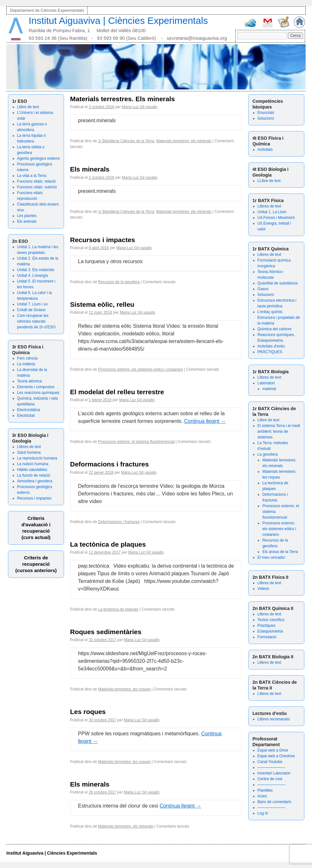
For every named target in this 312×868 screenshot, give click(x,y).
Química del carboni (275, 329)
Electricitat (26, 416)
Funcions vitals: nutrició (37, 187)
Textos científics (271, 620)
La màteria (26, 364)
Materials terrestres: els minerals (184, 141)
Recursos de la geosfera (119, 282)
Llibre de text (28, 107)
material (269, 389)
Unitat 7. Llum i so (32, 304)
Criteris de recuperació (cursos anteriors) (36, 564)
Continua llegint (205, 421)
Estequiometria (270, 631)
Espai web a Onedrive (276, 756)
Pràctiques (267, 626)
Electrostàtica (29, 410)
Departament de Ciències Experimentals (47, 10)
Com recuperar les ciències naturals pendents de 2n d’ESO (36, 321)
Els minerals (90, 169)
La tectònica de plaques (108, 544)
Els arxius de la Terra (280, 552)
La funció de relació (34, 475)
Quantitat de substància (278, 283)
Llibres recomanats (274, 719)
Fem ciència (28, 358)
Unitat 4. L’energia (33, 276)
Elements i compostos (36, 387)
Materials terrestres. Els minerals (122, 99)
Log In (263, 813)
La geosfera (268, 454)
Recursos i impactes (34, 498)
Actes (262, 796)
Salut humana (29, 452)
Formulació (267, 637)
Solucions (266, 118)
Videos (263, 589)
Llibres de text (29, 447)
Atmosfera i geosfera (35, 481)
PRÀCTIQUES (270, 352)
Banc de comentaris (274, 802)
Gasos (263, 289)
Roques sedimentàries (106, 632)
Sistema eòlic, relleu (102, 304)
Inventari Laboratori (274, 773)
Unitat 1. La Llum (272, 212)
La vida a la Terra (32, 176)
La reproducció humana (37, 458)
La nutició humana (33, 464)
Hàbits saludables (32, 470)
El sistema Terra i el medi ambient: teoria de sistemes (279, 431)
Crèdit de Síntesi (31, 310)
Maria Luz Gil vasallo (140, 107)
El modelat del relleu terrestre (117, 392)
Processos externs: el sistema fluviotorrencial (136, 442)
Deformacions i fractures (109, 464)
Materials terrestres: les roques (124, 689)
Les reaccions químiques (38, 393)
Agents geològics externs (39, 158)
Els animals (27, 221)
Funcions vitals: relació (36, 181)
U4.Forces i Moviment (276, 218)
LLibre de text (269, 181)
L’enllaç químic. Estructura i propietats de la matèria (279, 318)
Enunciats (266, 113)
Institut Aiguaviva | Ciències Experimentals (118, 21)
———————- (272, 767)
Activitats (265, 150)
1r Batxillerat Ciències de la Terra (126, 141)
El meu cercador (271, 557)
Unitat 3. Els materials (36, 270)
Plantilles (265, 790)
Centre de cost (270, 779)
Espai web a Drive (273, 750)
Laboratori (266, 383)
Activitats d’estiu (271, 346)
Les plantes (27, 216)
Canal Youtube (270, 762)
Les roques (88, 712)
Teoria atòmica (30, 381)
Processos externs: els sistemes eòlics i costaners (279, 529)
